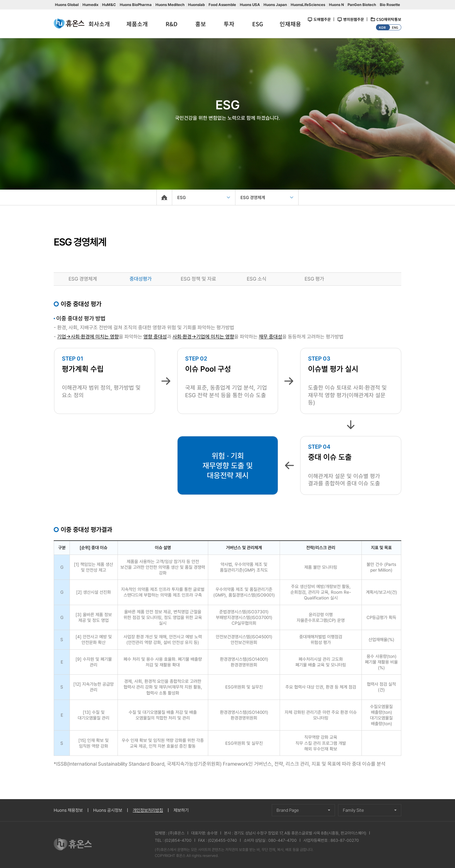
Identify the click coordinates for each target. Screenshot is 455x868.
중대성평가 (141, 279)
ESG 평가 (314, 279)
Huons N (337, 5)
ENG (395, 27)
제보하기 (181, 810)
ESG (258, 24)
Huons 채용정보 (68, 810)
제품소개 (137, 24)
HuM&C (109, 5)
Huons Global (67, 5)
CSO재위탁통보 (389, 19)
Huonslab (196, 5)
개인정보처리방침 (148, 810)
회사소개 (99, 24)
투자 (229, 24)
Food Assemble (222, 5)
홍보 (201, 24)
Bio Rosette (390, 5)
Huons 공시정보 (108, 810)
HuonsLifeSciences (308, 5)
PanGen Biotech (362, 5)
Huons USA (250, 5)
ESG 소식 (257, 279)
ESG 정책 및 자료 (198, 279)
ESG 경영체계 (83, 279)
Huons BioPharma (136, 5)
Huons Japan (275, 5)
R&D (172, 24)
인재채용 (290, 24)
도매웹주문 (322, 19)
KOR (382, 27)
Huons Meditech (170, 5)
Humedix (91, 5)
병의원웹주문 (354, 19)
